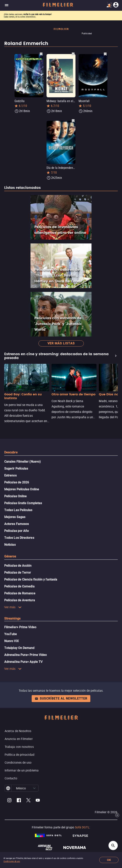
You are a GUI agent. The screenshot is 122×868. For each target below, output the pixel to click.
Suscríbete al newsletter (61, 698)
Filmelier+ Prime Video (20, 627)
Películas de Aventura (20, 600)
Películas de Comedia (19, 586)
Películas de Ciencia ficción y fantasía (31, 579)
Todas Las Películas (18, 510)
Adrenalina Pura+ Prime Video (25, 655)
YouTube (11, 634)
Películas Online (15, 496)
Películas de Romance (20, 593)
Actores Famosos (17, 524)
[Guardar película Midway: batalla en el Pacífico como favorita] (73, 54)
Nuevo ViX (11, 641)
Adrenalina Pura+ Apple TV (23, 662)
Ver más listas (61, 343)
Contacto (11, 778)
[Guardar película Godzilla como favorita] (41, 54)
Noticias (10, 545)
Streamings (12, 619)
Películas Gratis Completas (23, 503)
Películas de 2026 (17, 482)
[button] (34, 788)
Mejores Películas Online (22, 489)
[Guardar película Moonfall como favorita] (105, 54)
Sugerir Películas (16, 469)
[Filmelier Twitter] (28, 801)
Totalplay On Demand (19, 648)
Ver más (13, 607)
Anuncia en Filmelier (19, 739)
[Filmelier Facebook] (19, 801)
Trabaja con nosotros (19, 747)
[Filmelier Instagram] (9, 801)
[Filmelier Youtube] (38, 801)
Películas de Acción (18, 566)
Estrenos (10, 475)
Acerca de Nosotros (18, 731)
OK (109, 860)
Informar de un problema (22, 770)
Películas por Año (17, 531)
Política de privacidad (19, 755)
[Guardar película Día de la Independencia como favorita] (73, 121)
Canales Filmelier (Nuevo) (22, 462)
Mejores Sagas (15, 517)
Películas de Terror (18, 573)
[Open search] (113, 846)
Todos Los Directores (19, 538)
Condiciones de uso (12, 861)
